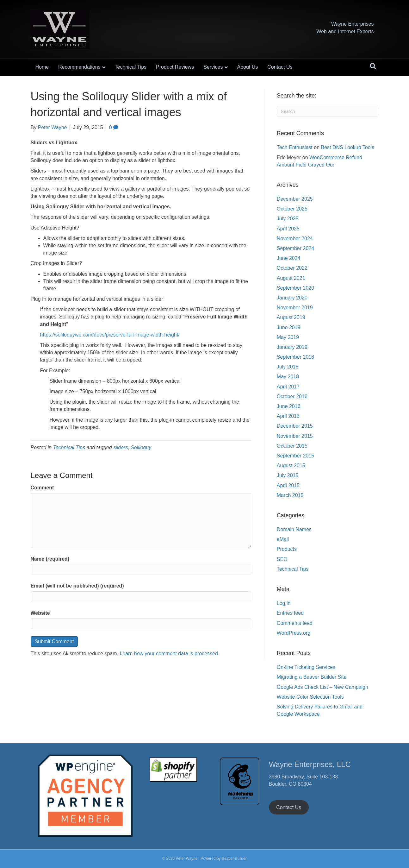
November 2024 (295, 239)
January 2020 (292, 298)
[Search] (373, 66)
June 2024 (289, 258)
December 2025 (295, 199)
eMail (283, 539)
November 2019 (295, 308)
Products (287, 549)
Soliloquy (141, 447)
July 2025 (288, 219)
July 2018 (288, 367)
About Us (248, 67)
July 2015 (288, 475)
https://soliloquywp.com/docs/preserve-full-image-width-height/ (110, 335)
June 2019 (289, 327)
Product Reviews (175, 67)
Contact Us (280, 67)
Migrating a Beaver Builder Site (312, 677)
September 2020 (295, 288)
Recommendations (79, 67)
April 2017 (288, 387)
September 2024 (295, 248)
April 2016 (288, 416)
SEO (282, 559)
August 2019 (291, 317)
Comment (42, 488)
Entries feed (290, 613)
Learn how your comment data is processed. (169, 654)
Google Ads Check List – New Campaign (322, 687)
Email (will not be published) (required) (77, 586)
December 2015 (295, 426)
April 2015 (288, 485)
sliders (121, 447)
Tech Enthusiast (295, 147)
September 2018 (295, 357)
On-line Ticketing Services (306, 667)
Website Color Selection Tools (310, 697)
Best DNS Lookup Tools (347, 147)
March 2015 (290, 495)
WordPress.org (294, 633)
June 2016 (289, 406)
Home (42, 67)
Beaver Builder (234, 859)
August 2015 (291, 465)
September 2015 (295, 456)
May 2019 (288, 337)
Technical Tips (131, 67)
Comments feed (295, 623)
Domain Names (294, 529)
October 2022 (292, 268)
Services (213, 67)
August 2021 (291, 278)
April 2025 (288, 229)
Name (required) (50, 559)
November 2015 (295, 436)
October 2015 (292, 446)
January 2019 (292, 347)
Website (40, 613)
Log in (284, 603)
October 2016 (292, 396)
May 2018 (288, 377)
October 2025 (292, 209)
